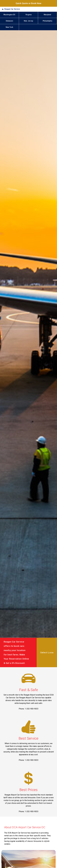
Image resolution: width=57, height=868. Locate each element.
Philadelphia (47, 21)
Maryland (47, 15)
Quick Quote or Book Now (28, 3)
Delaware (9, 21)
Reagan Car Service (12, 9)
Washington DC (9, 15)
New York (9, 27)
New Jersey (28, 21)
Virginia (28, 15)
